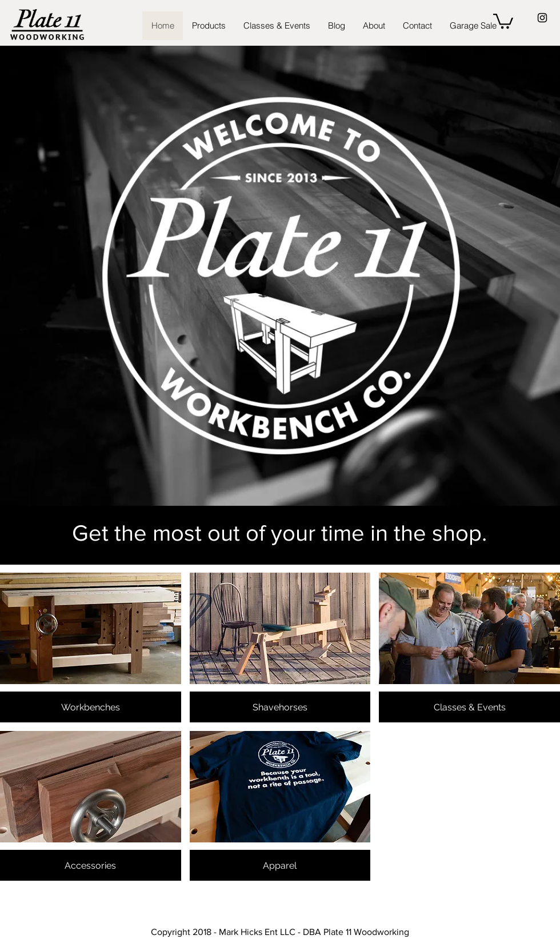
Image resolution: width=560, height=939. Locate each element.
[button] (503, 20)
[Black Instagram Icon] (542, 18)
